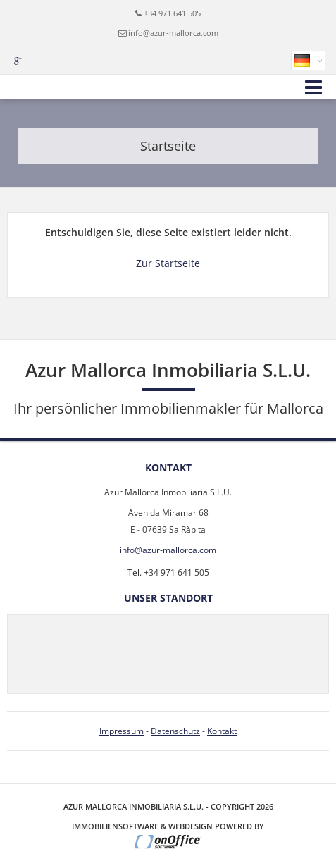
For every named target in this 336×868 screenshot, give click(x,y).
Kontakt (222, 731)
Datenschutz (175, 731)
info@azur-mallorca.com (173, 33)
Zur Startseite (168, 263)
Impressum (122, 731)
